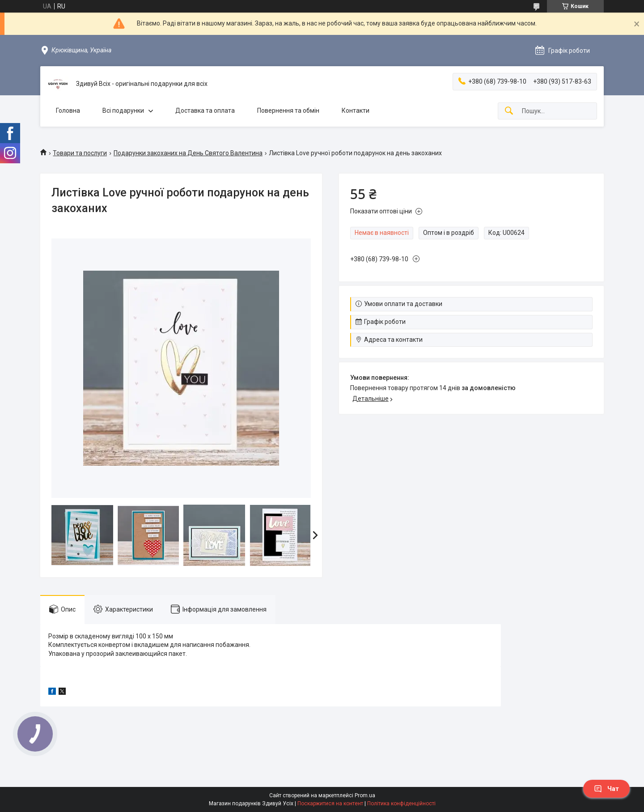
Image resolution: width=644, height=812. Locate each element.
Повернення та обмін (288, 111)
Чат (606, 789)
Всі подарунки (123, 111)
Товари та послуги (80, 153)
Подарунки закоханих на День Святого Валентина (188, 153)
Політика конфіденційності (401, 803)
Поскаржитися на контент (330, 803)
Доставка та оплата (205, 111)
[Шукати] (509, 111)
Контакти (356, 111)
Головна (68, 111)
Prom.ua (365, 795)
